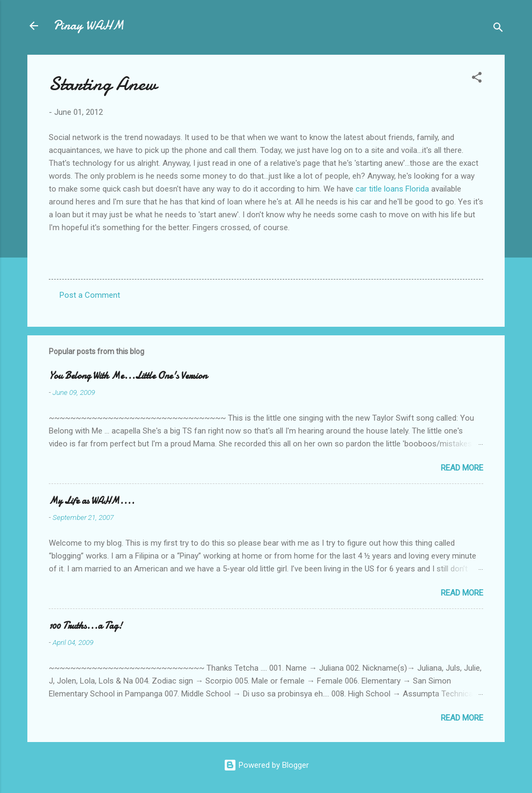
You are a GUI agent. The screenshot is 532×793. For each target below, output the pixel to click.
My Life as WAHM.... (92, 501)
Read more (462, 468)
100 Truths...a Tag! (86, 626)
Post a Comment (90, 295)
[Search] (498, 29)
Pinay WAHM (88, 25)
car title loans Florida (392, 189)
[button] (477, 79)
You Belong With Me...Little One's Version (128, 376)
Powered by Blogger (266, 765)
